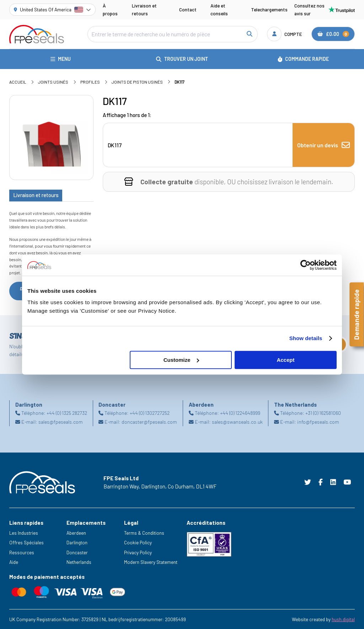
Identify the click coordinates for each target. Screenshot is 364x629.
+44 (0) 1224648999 (240, 413)
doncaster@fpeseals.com (149, 421)
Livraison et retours (144, 9)
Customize (181, 360)
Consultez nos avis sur (324, 9)
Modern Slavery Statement (151, 562)
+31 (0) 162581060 (323, 413)
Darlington (77, 542)
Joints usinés (53, 82)
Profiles (90, 82)
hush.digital (343, 619)
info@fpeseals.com (318, 421)
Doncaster (77, 552)
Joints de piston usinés (137, 82)
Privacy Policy (138, 552)
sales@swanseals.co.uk (237, 421)
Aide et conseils (219, 9)
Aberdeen (76, 533)
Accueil (18, 82)
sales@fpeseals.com (61, 421)
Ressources (22, 552)
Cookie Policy (138, 542)
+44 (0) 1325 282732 (67, 413)
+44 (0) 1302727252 (150, 413)
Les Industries (24, 533)
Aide (14, 562)
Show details (306, 338)
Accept (285, 360)
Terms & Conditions (144, 533)
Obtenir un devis (323, 145)
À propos (110, 9)
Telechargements (269, 9)
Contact (188, 9)
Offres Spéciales (26, 542)
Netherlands (79, 562)
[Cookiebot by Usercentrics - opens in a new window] (306, 265)
